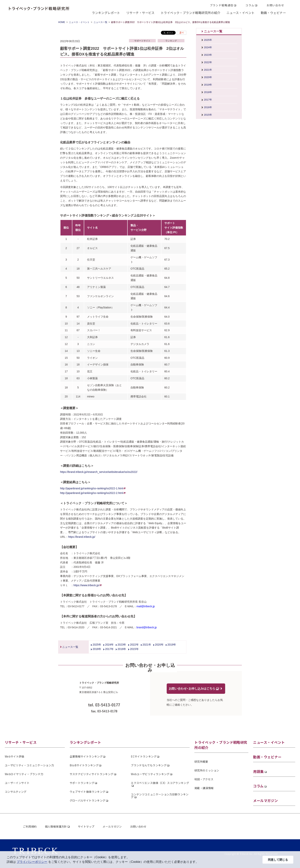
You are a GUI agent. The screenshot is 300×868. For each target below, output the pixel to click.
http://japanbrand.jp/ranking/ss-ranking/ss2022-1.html (93, 488)
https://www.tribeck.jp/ (88, 585)
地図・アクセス (204, 779)
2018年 (97, 649)
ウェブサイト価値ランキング (88, 792)
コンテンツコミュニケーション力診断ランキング (160, 796)
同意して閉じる (278, 860)
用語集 (258, 771)
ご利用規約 (30, 826)
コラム (250, 5)
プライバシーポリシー (32, 862)
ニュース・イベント (241, 13)
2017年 (109, 649)
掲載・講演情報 (204, 788)
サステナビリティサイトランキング (92, 774)
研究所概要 (201, 762)
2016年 (122, 649)
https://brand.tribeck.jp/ (82, 537)
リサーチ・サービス (140, 13)
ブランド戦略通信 (222, 5)
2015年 (134, 649)
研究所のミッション (207, 770)
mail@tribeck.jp (146, 606)
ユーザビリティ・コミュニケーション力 (29, 765)
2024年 (109, 645)
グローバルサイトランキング (88, 800)
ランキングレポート (106, 13)
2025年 (97, 645)
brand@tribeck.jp (147, 627)
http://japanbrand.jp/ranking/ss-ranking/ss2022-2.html (93, 493)
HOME (62, 22)
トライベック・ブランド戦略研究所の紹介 (191, 13)
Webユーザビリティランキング (150, 774)
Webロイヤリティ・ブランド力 (24, 774)
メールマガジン (265, 800)
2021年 (147, 645)
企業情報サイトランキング (86, 756)
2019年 (172, 645)
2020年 (159, 645)
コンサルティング (16, 792)
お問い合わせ (275, 5)
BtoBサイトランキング (84, 765)
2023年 (122, 645)
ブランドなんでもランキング (149, 765)
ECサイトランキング (144, 756)
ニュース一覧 (100, 22)
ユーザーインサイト (17, 783)
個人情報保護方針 (56, 826)
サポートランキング (82, 783)
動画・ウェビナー (273, 13)
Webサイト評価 (15, 756)
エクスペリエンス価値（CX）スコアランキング (160, 783)
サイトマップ (86, 826)
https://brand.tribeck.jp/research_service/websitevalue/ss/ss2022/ (99, 472)
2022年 (134, 645)
